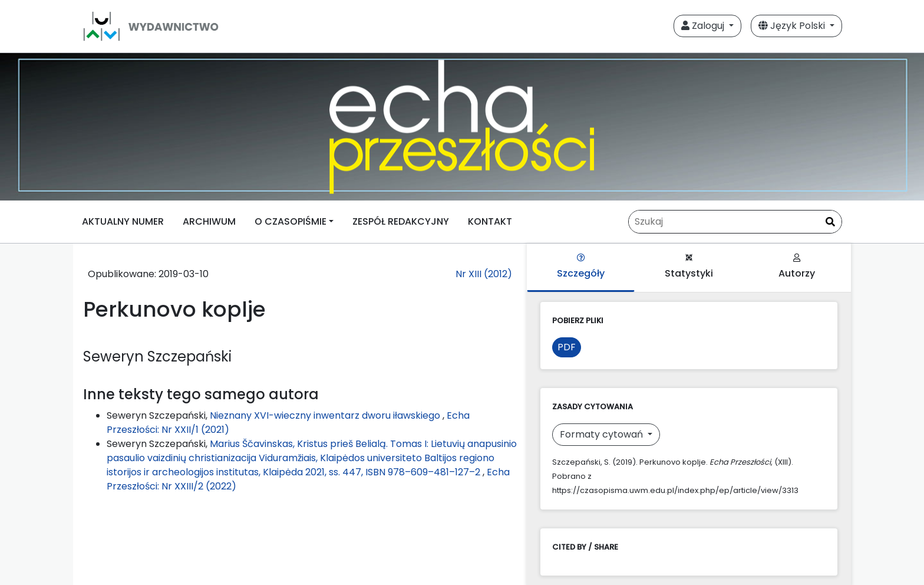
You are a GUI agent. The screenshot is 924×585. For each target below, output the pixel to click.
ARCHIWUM (209, 221)
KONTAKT (490, 221)
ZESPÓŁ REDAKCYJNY (401, 221)
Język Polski (793, 26)
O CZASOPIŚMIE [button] (291, 221)
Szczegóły (581, 267)
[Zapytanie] (735, 222)
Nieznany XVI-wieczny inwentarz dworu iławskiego (326, 415)
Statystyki (689, 267)
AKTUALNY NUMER (123, 221)
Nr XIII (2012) (484, 274)
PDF (567, 347)
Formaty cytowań (603, 434)
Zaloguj (704, 26)
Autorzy (797, 267)
